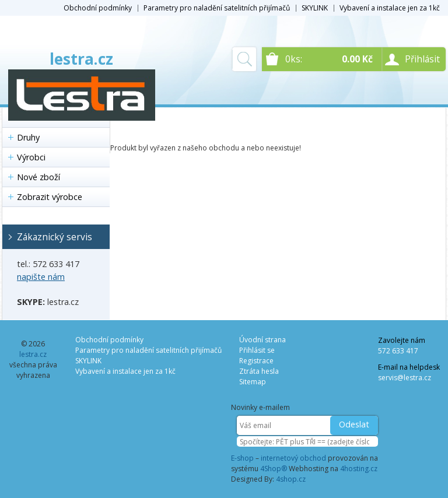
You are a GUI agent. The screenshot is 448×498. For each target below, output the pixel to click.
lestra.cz (81, 59)
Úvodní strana (262, 340)
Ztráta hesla (259, 371)
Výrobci (31, 157)
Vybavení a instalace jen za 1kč (390, 8)
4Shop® (274, 469)
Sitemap (253, 382)
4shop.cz (291, 479)
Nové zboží (38, 177)
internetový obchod (293, 458)
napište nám (41, 277)
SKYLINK (315, 8)
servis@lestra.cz (405, 378)
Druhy (28, 137)
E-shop (242, 458)
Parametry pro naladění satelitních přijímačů (217, 8)
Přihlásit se (257, 350)
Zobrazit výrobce (50, 197)
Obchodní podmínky (98, 8)
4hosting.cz (359, 469)
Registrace (256, 361)
